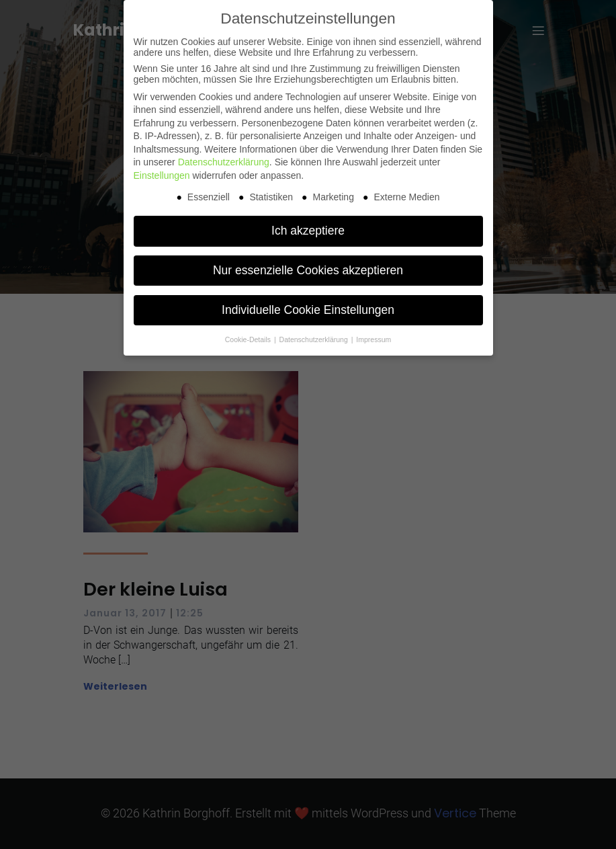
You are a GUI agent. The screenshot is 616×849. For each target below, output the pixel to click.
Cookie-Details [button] (249, 339)
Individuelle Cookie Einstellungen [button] (308, 310)
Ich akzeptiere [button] (308, 231)
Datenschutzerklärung (224, 162)
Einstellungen (162, 175)
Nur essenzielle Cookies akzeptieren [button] (308, 270)
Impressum (373, 339)
